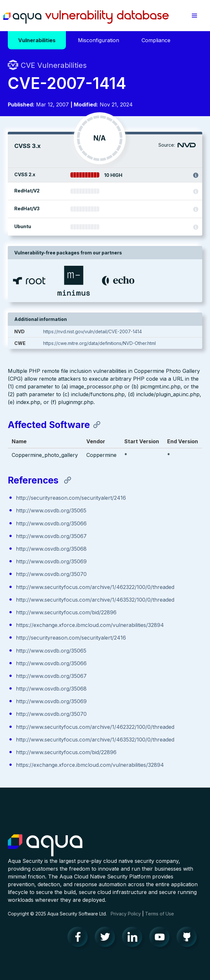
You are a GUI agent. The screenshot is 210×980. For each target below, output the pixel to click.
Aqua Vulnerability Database (86, 17)
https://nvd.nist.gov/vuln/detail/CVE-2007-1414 (93, 331)
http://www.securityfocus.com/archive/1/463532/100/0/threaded (95, 600)
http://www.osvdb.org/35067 (51, 536)
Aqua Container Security (45, 846)
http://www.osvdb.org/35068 (51, 549)
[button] (194, 16)
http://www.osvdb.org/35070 (51, 574)
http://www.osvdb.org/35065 (51, 510)
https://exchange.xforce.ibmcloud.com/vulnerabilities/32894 (90, 625)
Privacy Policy (126, 914)
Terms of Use (160, 914)
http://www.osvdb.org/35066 (51, 523)
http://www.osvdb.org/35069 (51, 561)
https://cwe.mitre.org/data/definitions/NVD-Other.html (99, 343)
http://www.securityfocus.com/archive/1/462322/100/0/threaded (95, 587)
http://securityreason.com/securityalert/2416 (71, 498)
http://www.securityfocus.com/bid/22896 (66, 612)
